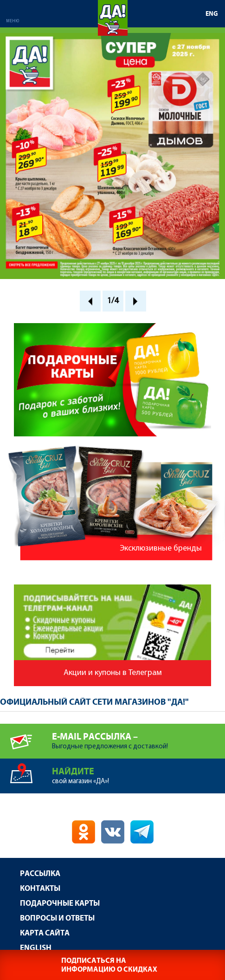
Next (136, 301)
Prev (90, 301)
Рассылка (40, 874)
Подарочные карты (60, 904)
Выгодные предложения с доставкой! (138, 737)
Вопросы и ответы (57, 918)
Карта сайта (45, 933)
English (36, 948)
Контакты (40, 889)
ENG (212, 14)
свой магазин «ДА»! (138, 772)
